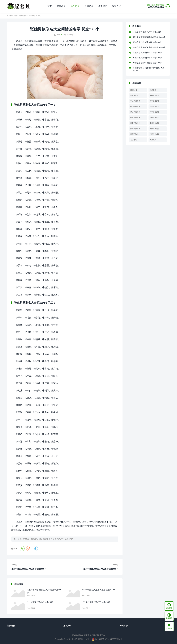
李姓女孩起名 (155, 95)
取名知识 (124, 626)
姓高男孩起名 (135, 134)
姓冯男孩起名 (135, 107)
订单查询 (169, 626)
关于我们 (103, 6)
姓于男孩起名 (155, 107)
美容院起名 (134, 95)
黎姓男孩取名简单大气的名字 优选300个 (101, 569)
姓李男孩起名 (155, 101)
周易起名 (169, 616)
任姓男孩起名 (155, 118)
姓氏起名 (75, 6)
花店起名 (134, 140)
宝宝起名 (61, 6)
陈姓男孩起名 (135, 129)
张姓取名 (32, 16)
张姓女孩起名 (155, 123)
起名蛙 (34, 539)
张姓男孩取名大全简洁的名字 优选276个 (56, 539)
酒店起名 (153, 140)
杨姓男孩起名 (135, 112)
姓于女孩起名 (155, 112)
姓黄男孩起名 (135, 123)
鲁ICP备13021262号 (81, 639)
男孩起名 (134, 90)
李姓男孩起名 (135, 101)
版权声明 (67, 626)
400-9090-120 (155, 6)
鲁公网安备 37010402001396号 (107, 639)
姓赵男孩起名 (135, 118)
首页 (50, 6)
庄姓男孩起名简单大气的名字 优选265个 (29, 569)
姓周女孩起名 (155, 134)
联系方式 (116, 6)
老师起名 (89, 6)
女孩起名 (153, 90)
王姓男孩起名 (155, 129)
